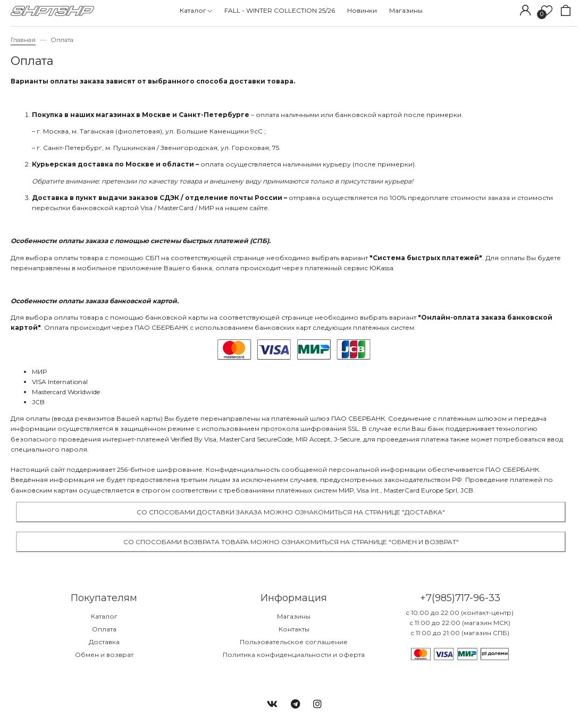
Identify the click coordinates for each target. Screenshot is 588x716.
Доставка (104, 642)
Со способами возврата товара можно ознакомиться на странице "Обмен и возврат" (291, 542)
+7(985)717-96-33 (460, 598)
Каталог (104, 616)
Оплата (104, 629)
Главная (23, 40)
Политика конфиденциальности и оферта (294, 655)
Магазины (294, 616)
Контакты (294, 629)
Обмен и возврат (104, 655)
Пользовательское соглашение (294, 642)
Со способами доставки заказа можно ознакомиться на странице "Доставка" (291, 512)
